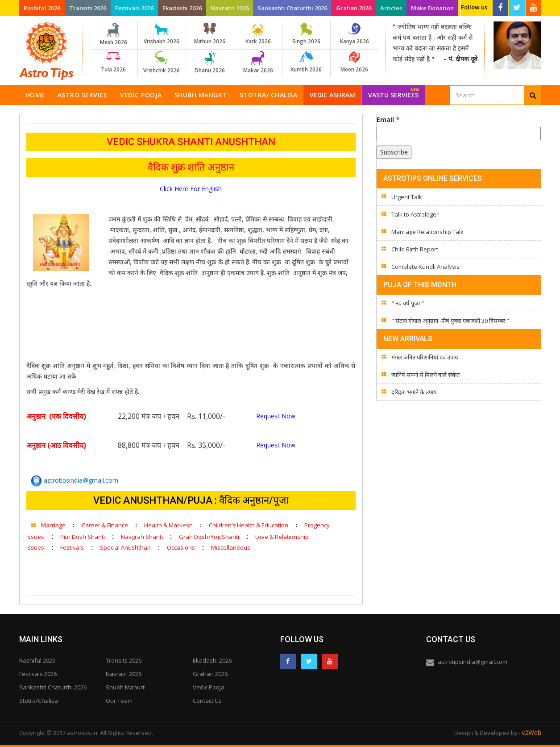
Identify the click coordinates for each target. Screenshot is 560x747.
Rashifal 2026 (42, 8)
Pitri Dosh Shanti (83, 537)
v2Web (531, 732)
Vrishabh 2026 (162, 34)
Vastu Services (394, 92)
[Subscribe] (394, 152)
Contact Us (207, 701)
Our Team (119, 701)
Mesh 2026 (114, 34)
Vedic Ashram (332, 95)
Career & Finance (105, 525)
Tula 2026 (114, 62)
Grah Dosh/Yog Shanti (209, 537)
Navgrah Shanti (142, 537)
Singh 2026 (306, 34)
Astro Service (83, 95)
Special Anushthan (125, 547)
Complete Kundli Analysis (425, 267)
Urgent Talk (407, 197)
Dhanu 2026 (210, 63)
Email (388, 119)
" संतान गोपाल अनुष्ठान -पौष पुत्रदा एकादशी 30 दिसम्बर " (450, 321)
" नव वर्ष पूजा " (408, 303)
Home (35, 95)
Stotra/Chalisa (39, 701)
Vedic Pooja (141, 95)
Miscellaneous (231, 547)
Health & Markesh (168, 525)
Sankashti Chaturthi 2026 (292, 8)
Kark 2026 (258, 34)
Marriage (53, 525)
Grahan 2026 (354, 8)
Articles (391, 8)
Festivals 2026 (134, 8)
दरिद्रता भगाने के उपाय (414, 392)
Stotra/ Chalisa (269, 95)
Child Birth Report (415, 249)
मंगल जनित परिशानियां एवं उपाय (425, 357)
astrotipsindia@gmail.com (75, 480)
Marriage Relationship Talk (427, 232)
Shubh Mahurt (201, 95)
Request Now (276, 416)
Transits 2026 (88, 8)
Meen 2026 (355, 62)
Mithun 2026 (210, 34)
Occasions (181, 547)
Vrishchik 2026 (162, 63)
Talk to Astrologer (415, 214)
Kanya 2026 (355, 34)
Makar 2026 (258, 63)
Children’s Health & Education (249, 525)
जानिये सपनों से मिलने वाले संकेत (425, 375)
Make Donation (432, 8)
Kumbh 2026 (306, 62)
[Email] (459, 134)
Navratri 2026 (230, 8)
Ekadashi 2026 (182, 8)
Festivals (72, 547)
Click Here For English (191, 189)
